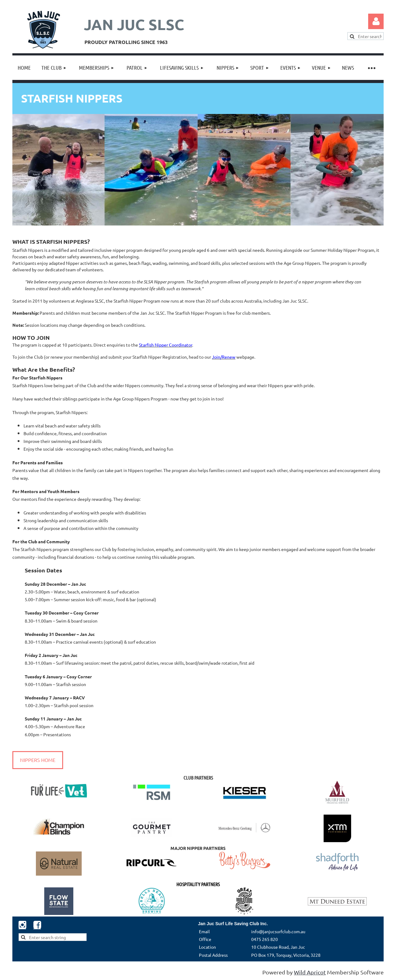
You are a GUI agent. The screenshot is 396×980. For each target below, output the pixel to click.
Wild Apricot (310, 972)
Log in (376, 21)
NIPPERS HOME (38, 760)
